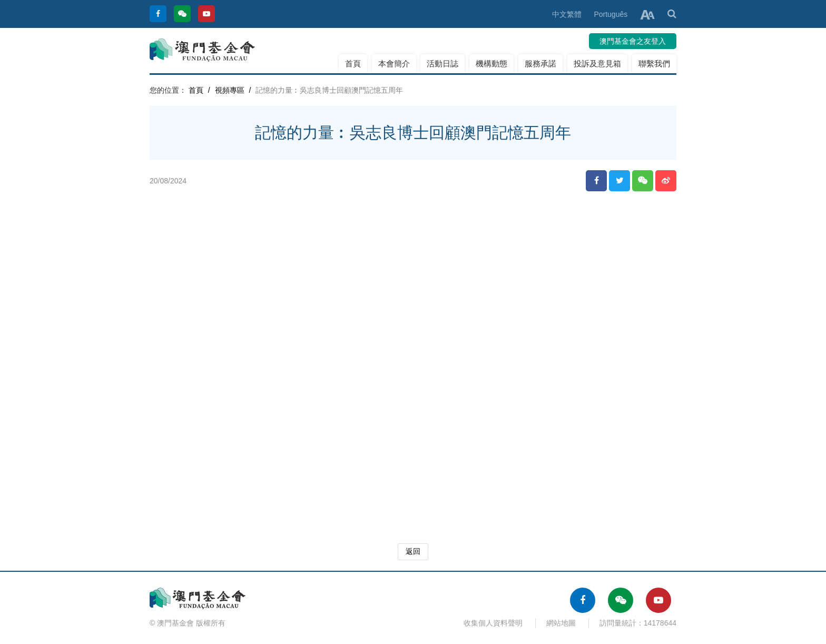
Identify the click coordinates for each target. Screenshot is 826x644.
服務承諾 (540, 64)
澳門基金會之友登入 (633, 41)
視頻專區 (230, 90)
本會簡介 (394, 64)
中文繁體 (567, 14)
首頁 (353, 64)
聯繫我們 (654, 64)
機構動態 (491, 64)
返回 (413, 551)
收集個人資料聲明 (493, 623)
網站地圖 (561, 623)
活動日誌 (442, 64)
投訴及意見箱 (597, 64)
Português (611, 14)
